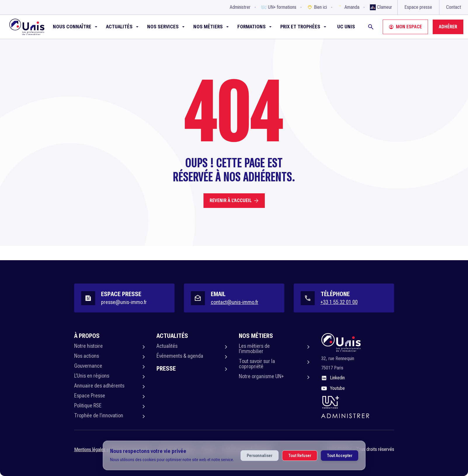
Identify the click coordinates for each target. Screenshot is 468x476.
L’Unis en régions (92, 376)
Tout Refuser (300, 456)
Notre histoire (88, 346)
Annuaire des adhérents (99, 386)
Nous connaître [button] (72, 27)
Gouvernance (88, 366)
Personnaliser (260, 456)
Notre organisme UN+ (261, 376)
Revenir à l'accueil (234, 200)
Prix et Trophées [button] (300, 27)
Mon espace (405, 27)
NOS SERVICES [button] (163, 27)
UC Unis (346, 27)
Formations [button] (252, 27)
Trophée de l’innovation (99, 415)
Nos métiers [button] (208, 27)
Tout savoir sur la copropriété (257, 364)
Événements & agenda (180, 356)
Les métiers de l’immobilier (254, 349)
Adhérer (448, 27)
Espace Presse (90, 396)
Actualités (167, 346)
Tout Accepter (340, 456)
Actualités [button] (119, 27)
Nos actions (87, 356)
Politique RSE (88, 405)
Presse (166, 369)
